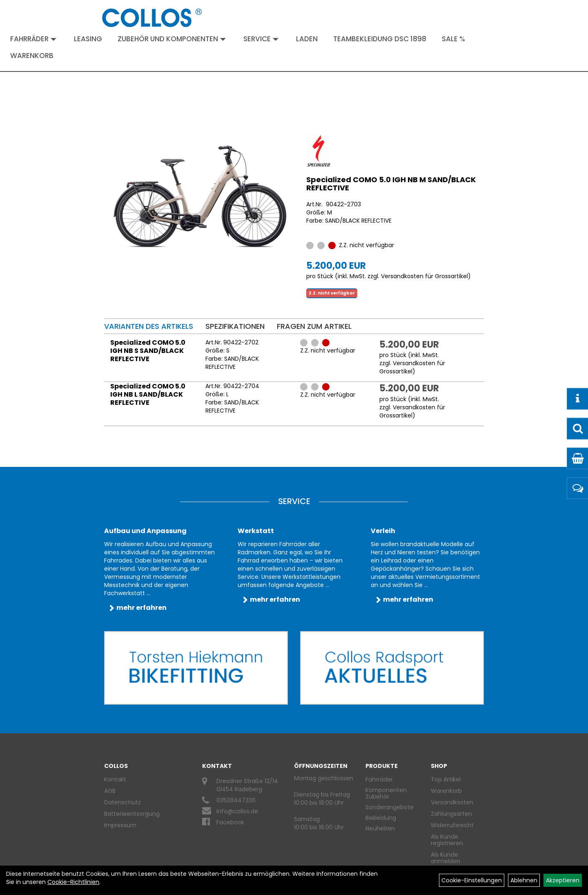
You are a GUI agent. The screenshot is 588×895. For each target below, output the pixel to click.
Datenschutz (122, 802)
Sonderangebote (390, 807)
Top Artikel (446, 779)
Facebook (230, 822)
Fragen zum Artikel (314, 326)
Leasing (88, 39)
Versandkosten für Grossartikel (424, 276)
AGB (110, 791)
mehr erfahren (141, 608)
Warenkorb (32, 56)
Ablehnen (524, 880)
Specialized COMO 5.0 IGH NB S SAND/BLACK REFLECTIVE (148, 351)
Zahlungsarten (451, 814)
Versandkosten (452, 802)
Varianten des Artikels (149, 326)
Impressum (120, 825)
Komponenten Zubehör (386, 793)
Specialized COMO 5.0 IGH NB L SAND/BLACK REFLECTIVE (148, 394)
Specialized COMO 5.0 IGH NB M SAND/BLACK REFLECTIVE (391, 184)
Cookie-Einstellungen (472, 880)
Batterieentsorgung (132, 814)
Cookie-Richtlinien (73, 882)
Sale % (453, 39)
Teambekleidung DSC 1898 (380, 39)
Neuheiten (380, 828)
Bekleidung (381, 818)
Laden (307, 39)
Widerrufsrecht (452, 825)
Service (261, 39)
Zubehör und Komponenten (172, 39)
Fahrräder (33, 39)
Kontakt (115, 779)
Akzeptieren (563, 880)
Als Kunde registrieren (447, 840)
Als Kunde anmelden (445, 858)
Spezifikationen (235, 326)
